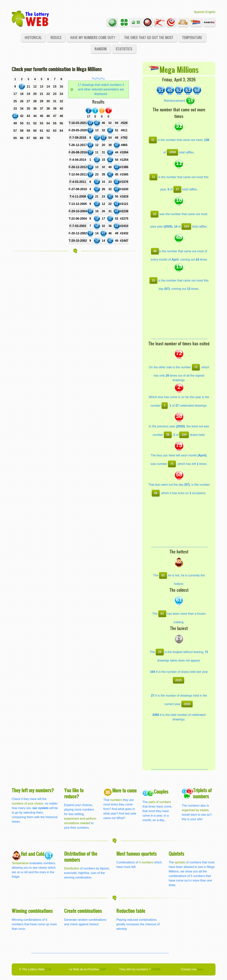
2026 (187, 704)
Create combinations (83, 911)
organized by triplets (195, 810)
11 (153, 177)
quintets (180, 862)
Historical (33, 37)
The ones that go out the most (149, 37)
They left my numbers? (33, 790)
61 (162, 614)
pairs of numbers (160, 802)
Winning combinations (32, 911)
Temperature (192, 37)
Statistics (124, 49)
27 (177, 189)
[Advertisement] (179, 315)
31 (153, 140)
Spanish (199, 12)
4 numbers (146, 862)
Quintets (176, 853)
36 (168, 435)
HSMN (156, 969)
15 (153, 280)
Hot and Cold (32, 854)
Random (101, 49)
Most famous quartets (137, 853)
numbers (117, 800)
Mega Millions (179, 69)
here (200, 969)
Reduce (56, 37)
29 (160, 652)
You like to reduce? (74, 793)
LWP (103, 969)
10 (155, 214)
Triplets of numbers (202, 793)
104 (186, 227)
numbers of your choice (27, 803)
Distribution (72, 868)
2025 (179, 680)
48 (155, 251)
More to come (124, 790)
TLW (48, 969)
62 (163, 575)
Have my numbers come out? (93, 37)
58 (156, 493)
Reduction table (131, 911)
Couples (161, 791)
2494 (172, 152)
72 (196, 367)
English (210, 12)
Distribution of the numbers (81, 857)
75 (172, 464)
